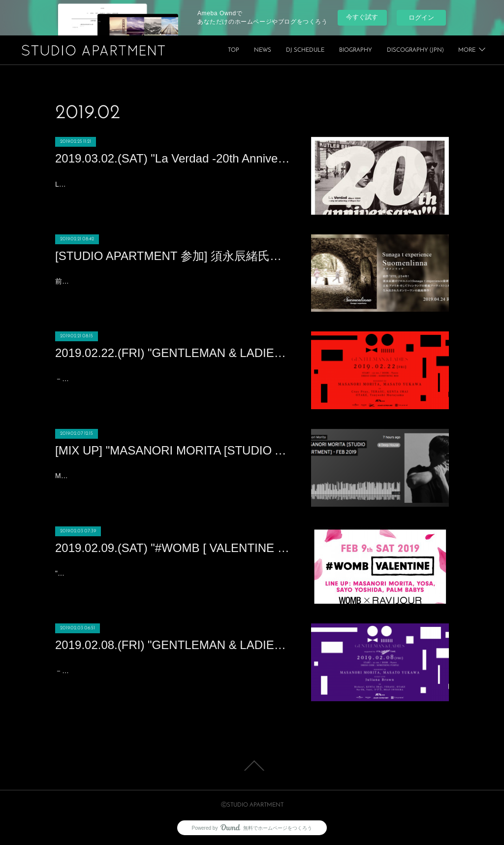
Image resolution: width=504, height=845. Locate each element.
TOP (305, 50)
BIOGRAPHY (427, 50)
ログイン (421, 17)
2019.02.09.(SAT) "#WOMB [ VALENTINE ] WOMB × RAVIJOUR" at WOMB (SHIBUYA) (173, 548)
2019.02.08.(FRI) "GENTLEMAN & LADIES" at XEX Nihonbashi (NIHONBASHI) (173, 645)
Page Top (252, 766)
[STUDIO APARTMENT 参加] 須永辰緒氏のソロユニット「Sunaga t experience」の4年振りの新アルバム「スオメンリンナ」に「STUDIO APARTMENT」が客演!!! (173, 256)
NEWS (334, 50)
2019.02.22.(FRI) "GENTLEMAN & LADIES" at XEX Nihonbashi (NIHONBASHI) (173, 353)
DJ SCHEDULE (377, 50)
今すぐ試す (362, 17)
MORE (467, 50)
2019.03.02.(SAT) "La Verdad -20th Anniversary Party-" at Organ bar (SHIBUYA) (173, 158)
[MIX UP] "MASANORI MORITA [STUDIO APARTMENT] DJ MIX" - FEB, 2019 (173, 450)
